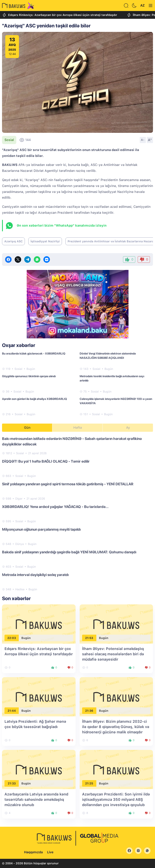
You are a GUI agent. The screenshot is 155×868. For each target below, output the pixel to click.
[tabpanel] (77, 514)
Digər (19, 499)
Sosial (9, 140)
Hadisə (20, 589)
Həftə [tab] (78, 428)
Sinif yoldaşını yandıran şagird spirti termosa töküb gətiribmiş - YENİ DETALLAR (68, 484)
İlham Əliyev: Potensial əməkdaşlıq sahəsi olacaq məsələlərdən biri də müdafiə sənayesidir (113, 654)
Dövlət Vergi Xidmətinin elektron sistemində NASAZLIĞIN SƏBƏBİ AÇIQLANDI (108, 356)
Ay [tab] (128, 428)
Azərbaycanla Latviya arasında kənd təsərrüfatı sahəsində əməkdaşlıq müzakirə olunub (36, 799)
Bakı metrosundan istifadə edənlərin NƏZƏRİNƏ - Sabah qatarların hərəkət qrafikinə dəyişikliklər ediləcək (72, 441)
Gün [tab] (27, 428)
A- (143, 140)
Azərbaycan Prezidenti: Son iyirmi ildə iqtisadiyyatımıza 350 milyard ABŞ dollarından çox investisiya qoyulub (116, 799)
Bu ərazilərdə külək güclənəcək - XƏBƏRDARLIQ (34, 353)
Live (50, 852)
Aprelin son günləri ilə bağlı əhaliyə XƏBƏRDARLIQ (35, 399)
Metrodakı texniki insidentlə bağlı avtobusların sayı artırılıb (112, 378)
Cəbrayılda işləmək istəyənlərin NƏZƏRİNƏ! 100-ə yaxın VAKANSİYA (116, 401)
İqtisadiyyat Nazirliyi (45, 241)
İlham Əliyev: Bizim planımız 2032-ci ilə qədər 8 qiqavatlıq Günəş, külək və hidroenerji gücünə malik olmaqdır (116, 727)
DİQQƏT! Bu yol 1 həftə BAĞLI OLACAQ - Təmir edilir (46, 461)
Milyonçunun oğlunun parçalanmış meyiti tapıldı (41, 529)
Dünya (20, 544)
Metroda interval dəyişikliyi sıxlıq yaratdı (35, 575)
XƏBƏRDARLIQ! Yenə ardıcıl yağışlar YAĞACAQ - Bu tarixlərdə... (55, 507)
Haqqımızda (33, 852)
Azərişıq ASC (13, 241)
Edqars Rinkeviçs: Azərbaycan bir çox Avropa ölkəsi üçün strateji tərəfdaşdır (60, 15)
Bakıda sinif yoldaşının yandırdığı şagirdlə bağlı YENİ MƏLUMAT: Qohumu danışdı (69, 552)
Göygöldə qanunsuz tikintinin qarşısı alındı (29, 376)
